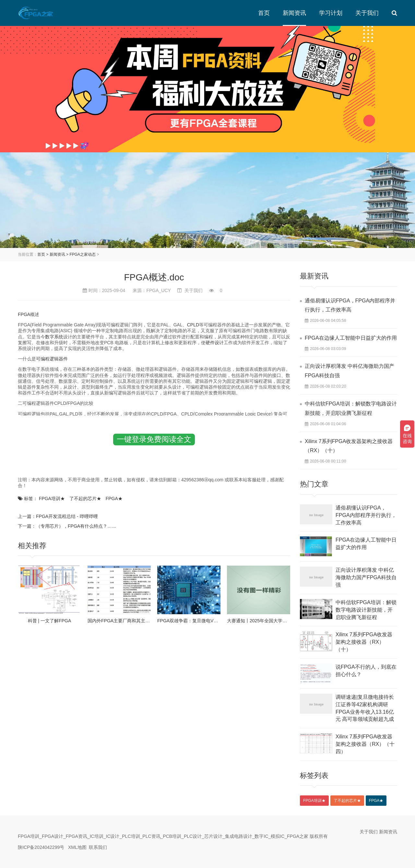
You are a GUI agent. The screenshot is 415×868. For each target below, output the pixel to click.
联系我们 (98, 847)
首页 (264, 13)
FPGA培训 (52, 499)
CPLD (193, 325)
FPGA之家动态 (83, 254)
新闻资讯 (294, 13)
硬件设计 (215, 343)
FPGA (24, 314)
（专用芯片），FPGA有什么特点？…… (76, 526)
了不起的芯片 (85, 499)
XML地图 (77, 847)
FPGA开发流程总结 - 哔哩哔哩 (67, 516)
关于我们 (367, 13)
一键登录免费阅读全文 (154, 439)
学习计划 (331, 13)
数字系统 (54, 337)
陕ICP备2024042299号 (41, 847)
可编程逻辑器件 (52, 359)
